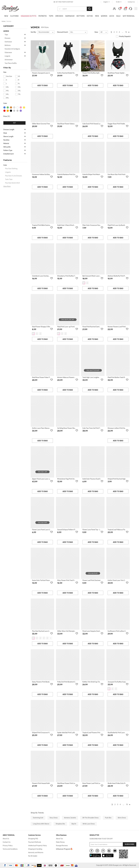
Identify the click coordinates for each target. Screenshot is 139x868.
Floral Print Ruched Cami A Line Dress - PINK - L (99, 327)
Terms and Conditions (10, 849)
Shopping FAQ (33, 839)
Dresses (7, 38)
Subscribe (130, 844)
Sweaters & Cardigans (12, 49)
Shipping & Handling (35, 849)
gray (14, 111)
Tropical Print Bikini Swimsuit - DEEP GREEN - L (48, 225)
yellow (24, 107)
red (4, 111)
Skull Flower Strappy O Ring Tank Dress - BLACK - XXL (51, 327)
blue (4, 107)
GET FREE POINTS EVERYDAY (64, 2)
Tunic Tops (9, 179)
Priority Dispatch (123, 36)
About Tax (60, 839)
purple (21, 111)
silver (14, 107)
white (17, 107)
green (8, 107)
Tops (6, 35)
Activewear (9, 60)
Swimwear (8, 42)
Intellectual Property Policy (38, 846)
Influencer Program (63, 849)
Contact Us (7, 842)
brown (11, 107)
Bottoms (8, 45)
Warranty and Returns (36, 853)
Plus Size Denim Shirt (12, 183)
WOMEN (6, 31)
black (11, 111)
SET (14, 123)
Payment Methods (35, 842)
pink (21, 107)
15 (126, 32)
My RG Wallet (33, 856)
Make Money (60, 842)
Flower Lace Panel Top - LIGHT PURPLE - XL (98, 530)
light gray (17, 111)
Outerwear (8, 53)
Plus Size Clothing (11, 169)
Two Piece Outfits (11, 63)
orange (8, 111)
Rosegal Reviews (62, 846)
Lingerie (7, 56)
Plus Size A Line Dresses (13, 176)
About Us (6, 839)
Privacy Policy (8, 846)
